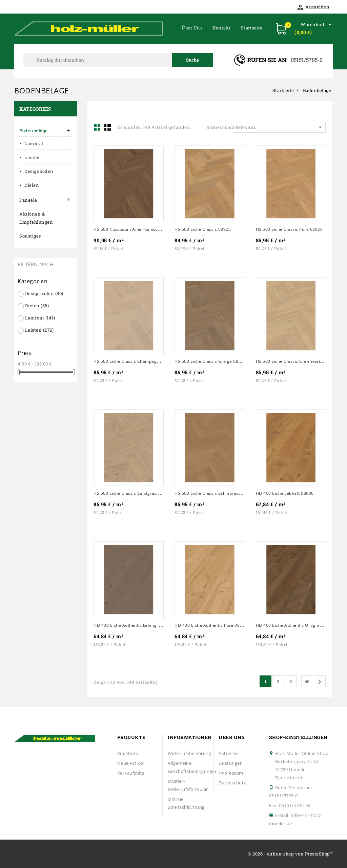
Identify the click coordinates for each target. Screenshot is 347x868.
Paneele (28, 200)
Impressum (231, 773)
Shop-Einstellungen (298, 737)
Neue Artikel (131, 763)
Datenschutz (232, 783)
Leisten (33, 157)
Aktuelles (229, 753)
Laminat (34, 143)
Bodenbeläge (34, 131)
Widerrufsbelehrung (189, 753)
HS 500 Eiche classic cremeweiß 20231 (296, 361)
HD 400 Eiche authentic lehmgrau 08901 (136, 625)
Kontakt (222, 28)
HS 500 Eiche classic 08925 (203, 229)
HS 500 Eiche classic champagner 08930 (136, 361)
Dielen (32, 185)
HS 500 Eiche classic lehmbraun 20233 (215, 493)
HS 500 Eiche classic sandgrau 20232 (132, 493)
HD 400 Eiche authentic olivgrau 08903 (296, 625)
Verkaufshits (131, 773)
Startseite (252, 28)
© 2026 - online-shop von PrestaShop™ (290, 854)
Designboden (39, 171)
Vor (320, 682)
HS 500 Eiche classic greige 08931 (210, 361)
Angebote (128, 753)
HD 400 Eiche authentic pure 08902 (211, 625)
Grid (97, 127)
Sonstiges (30, 236)
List (108, 127)
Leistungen (231, 763)
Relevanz (280, 127)
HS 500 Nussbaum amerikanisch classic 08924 (141, 229)
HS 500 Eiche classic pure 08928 (289, 229)
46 (307, 682)
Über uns (192, 28)
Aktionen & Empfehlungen (36, 218)
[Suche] (118, 60)
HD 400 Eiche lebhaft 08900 (285, 493)
